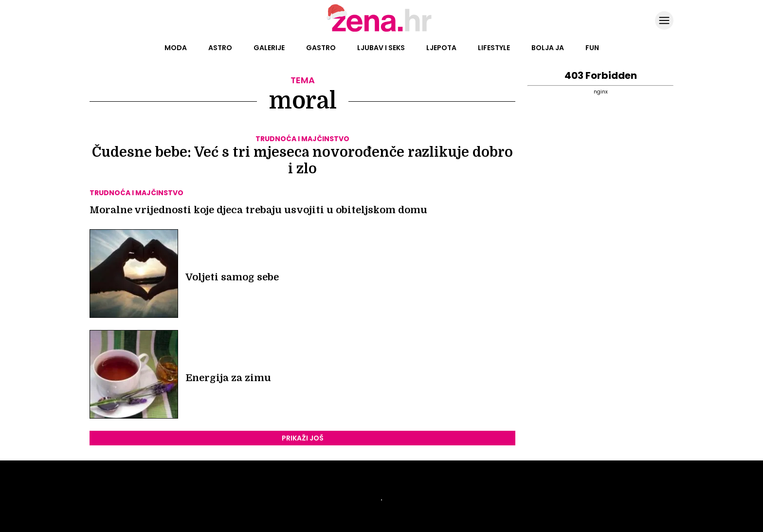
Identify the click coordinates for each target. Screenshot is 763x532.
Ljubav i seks (381, 48)
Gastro (321, 48)
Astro (220, 48)
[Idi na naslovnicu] (382, 31)
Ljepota (441, 48)
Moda (176, 48)
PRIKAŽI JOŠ (303, 438)
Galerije (269, 48)
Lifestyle (494, 48)
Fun (592, 48)
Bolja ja (548, 48)
